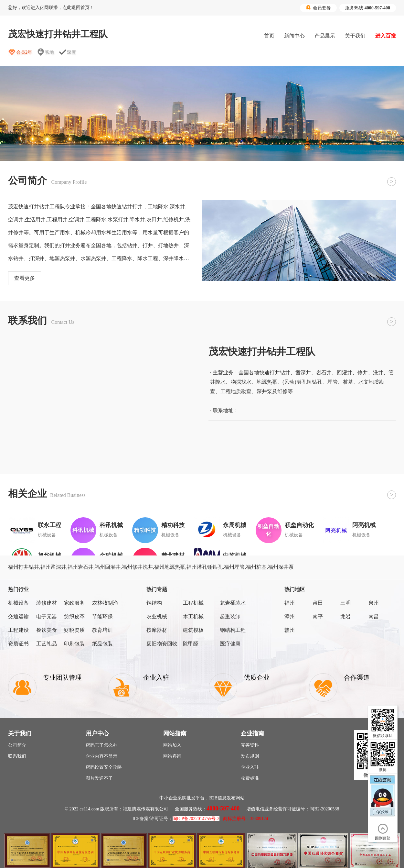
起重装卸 (230, 616)
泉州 (374, 603)
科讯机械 (111, 525)
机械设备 (18, 603)
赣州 (290, 630)
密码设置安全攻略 (104, 767)
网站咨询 (172, 756)
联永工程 (49, 525)
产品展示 (325, 36)
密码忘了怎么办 (101, 745)
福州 (290, 603)
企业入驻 (250, 767)
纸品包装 (102, 644)
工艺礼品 (47, 644)
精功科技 (173, 525)
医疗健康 (230, 644)
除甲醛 (191, 644)
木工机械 (193, 616)
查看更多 (25, 278)
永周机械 (235, 525)
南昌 (374, 616)
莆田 (318, 603)
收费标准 (250, 778)
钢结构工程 (233, 630)
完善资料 (250, 745)
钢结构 (154, 603)
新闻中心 (294, 36)
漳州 (290, 616)
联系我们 (17, 756)
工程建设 (18, 630)
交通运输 (18, 616)
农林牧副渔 (105, 603)
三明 (346, 603)
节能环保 (102, 616)
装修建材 (47, 603)
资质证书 (18, 644)
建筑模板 (193, 630)
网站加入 (172, 745)
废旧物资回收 (162, 644)
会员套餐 (318, 8)
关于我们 (355, 36)
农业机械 (157, 616)
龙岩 (346, 616)
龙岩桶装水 (233, 603)
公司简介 (17, 745)
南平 (318, 616)
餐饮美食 (47, 630)
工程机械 (193, 603)
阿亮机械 (364, 525)
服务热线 (368, 8)
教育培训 (102, 630)
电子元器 (47, 616)
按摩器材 (157, 630)
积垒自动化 (299, 525)
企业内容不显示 (101, 756)
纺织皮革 (74, 616)
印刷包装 (74, 644)
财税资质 (74, 630)
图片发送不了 (99, 778)
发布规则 (250, 756)
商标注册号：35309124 (246, 819)
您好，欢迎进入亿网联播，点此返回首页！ (51, 8)
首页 (269, 36)
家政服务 (74, 603)
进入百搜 (386, 36)
